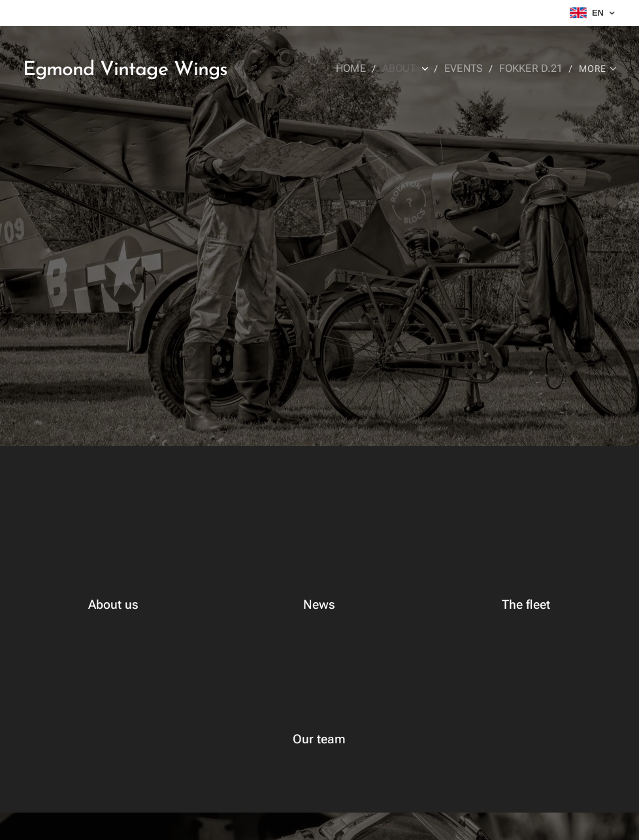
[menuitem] (363, 69)
